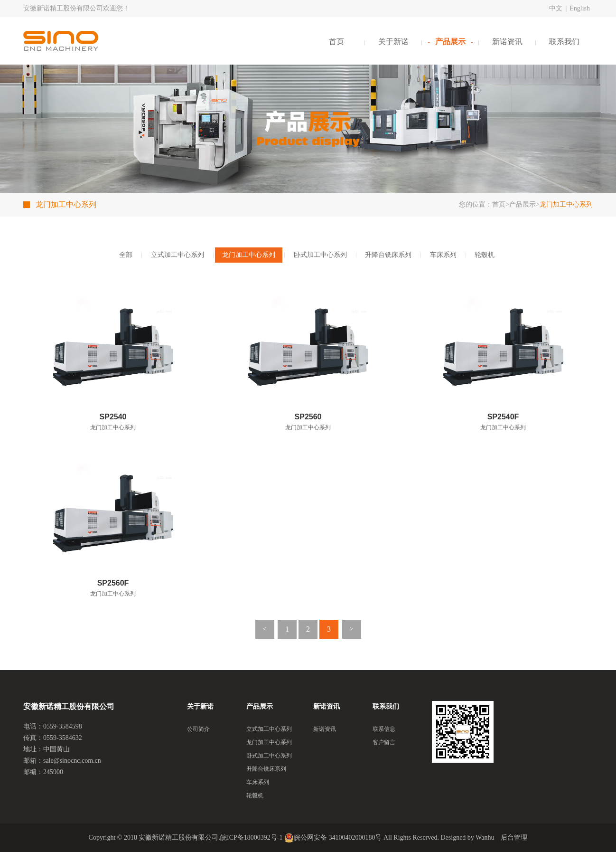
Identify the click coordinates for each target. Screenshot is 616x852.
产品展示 (450, 42)
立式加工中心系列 (177, 255)
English (580, 8)
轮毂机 (485, 255)
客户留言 (384, 742)
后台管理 (514, 838)
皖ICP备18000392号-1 (251, 838)
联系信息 (384, 729)
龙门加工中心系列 (249, 255)
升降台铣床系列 (388, 255)
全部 (126, 255)
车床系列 (443, 255)
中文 (556, 8)
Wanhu (485, 838)
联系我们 (564, 42)
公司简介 (198, 729)
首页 (336, 42)
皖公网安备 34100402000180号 (333, 838)
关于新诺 (393, 42)
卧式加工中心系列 (320, 255)
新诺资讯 (507, 42)
